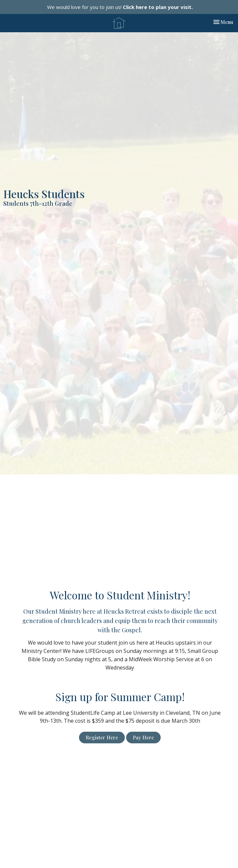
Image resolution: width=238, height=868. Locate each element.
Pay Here (143, 737)
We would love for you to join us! (120, 7)
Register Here (102, 737)
